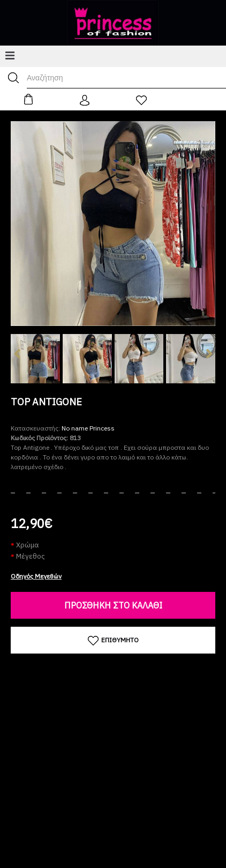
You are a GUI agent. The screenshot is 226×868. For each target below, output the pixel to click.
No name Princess (88, 428)
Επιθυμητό (113, 641)
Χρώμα (28, 545)
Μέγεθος (31, 556)
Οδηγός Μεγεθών (36, 576)
